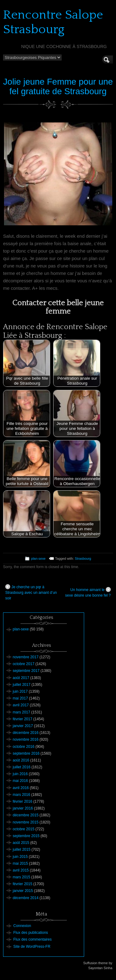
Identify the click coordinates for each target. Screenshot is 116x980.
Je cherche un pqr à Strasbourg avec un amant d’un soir (31, 592)
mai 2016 (20, 781)
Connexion (22, 926)
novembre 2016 (26, 739)
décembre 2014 (26, 898)
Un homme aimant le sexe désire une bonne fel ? (88, 592)
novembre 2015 (26, 822)
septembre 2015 (26, 836)
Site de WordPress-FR (32, 947)
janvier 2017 (23, 726)
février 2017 (22, 719)
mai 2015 (20, 863)
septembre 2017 (26, 671)
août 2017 (21, 678)
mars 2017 (21, 712)
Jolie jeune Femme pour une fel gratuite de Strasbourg (58, 86)
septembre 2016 (26, 753)
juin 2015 (20, 857)
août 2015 (21, 843)
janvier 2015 (23, 891)
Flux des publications (31, 933)
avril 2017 (21, 705)
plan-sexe (38, 558)
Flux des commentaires (32, 939)
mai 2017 (20, 698)
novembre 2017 (26, 657)
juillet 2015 (21, 850)
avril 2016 (21, 788)
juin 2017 (20, 691)
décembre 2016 (26, 733)
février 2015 (22, 884)
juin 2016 (20, 774)
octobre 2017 (24, 664)
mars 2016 (21, 795)
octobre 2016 (24, 747)
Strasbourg (83, 558)
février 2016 (22, 801)
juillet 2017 (21, 685)
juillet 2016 (21, 767)
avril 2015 (21, 870)
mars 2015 (21, 877)
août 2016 (21, 760)
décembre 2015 (26, 815)
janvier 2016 (23, 808)
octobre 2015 (24, 829)
